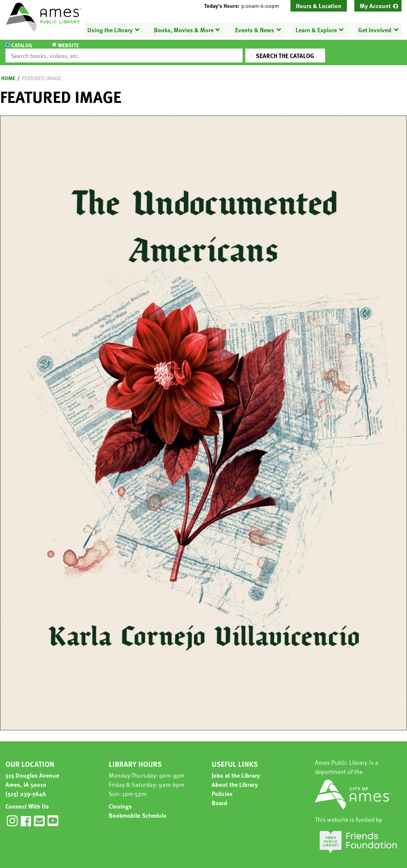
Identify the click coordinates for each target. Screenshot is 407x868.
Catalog (22, 50)
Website (63, 50)
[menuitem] (378, 6)
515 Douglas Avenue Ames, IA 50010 (32, 774)
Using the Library (110, 30)
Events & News (255, 30)
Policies (222, 787)
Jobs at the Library (236, 769)
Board (220, 797)
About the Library (235, 778)
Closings (120, 800)
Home (8, 72)
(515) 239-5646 (26, 787)
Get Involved (375, 30)
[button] (244, 6)
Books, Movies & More (184, 30)
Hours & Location (319, 6)
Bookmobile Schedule (138, 809)
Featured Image (42, 72)
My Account (375, 6)
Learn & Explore (316, 30)
